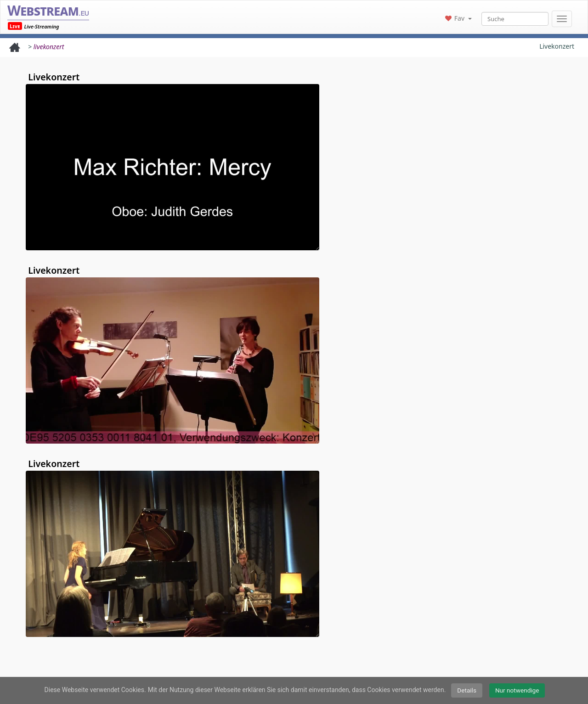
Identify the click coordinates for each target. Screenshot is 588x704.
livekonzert (49, 47)
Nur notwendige (517, 690)
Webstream (48, 10)
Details (467, 690)
